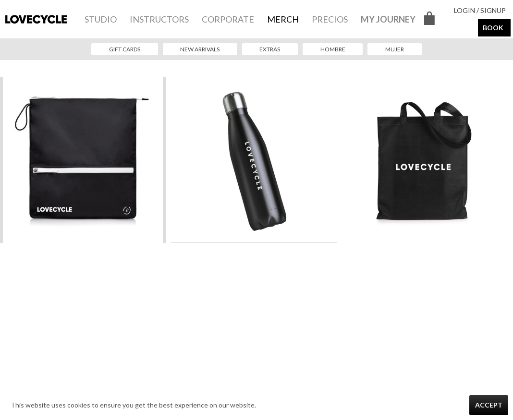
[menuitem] (101, 19)
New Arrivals (200, 49)
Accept (489, 405)
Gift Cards (125, 49)
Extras (270, 49)
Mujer (395, 49)
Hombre (333, 49)
